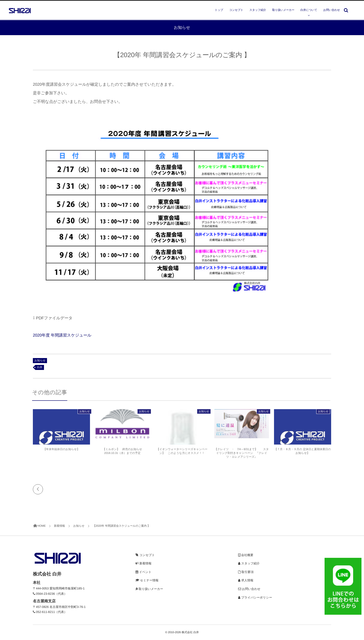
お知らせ (40, 361)
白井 (40, 367)
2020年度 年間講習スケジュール (62, 335)
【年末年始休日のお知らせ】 (61, 451)
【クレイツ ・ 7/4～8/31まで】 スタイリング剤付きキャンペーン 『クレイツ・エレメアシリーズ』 (242, 455)
